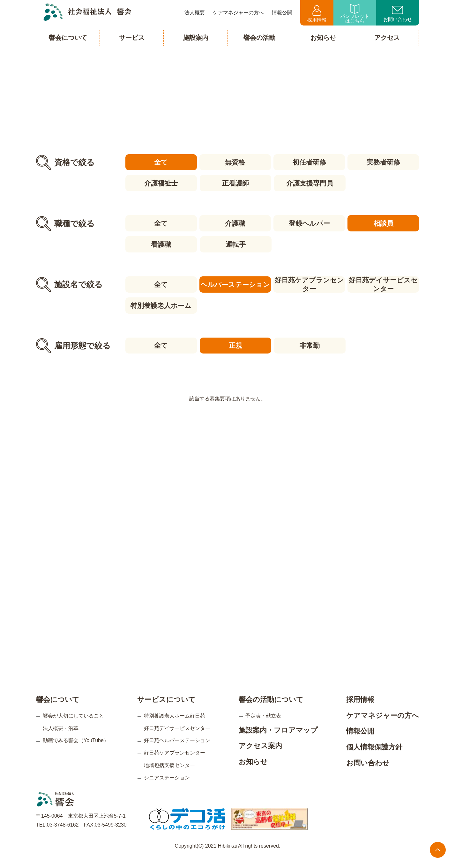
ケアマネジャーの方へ (383, 725)
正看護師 (235, 183)
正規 (235, 344)
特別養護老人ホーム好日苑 (175, 725)
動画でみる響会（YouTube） (76, 750)
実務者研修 (384, 162)
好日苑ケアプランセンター (309, 283)
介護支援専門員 (309, 183)
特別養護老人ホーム (161, 304)
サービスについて (166, 709)
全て (161, 162)
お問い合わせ (398, 14)
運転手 (235, 243)
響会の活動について (271, 709)
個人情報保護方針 (374, 756)
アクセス (387, 38)
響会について (58, 709)
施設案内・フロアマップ (278, 739)
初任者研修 (309, 162)
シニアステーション (167, 787)
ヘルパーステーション (235, 283)
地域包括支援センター (169, 774)
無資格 (235, 162)
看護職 (161, 243)
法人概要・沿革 (61, 737)
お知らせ (253, 771)
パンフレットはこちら (355, 14)
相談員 (384, 223)
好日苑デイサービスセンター (384, 283)
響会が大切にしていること (73, 725)
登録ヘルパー (309, 223)
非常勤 (309, 344)
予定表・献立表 (263, 725)
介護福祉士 (161, 183)
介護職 (235, 223)
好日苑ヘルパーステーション (177, 750)
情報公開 (360, 741)
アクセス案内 (260, 755)
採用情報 (317, 14)
